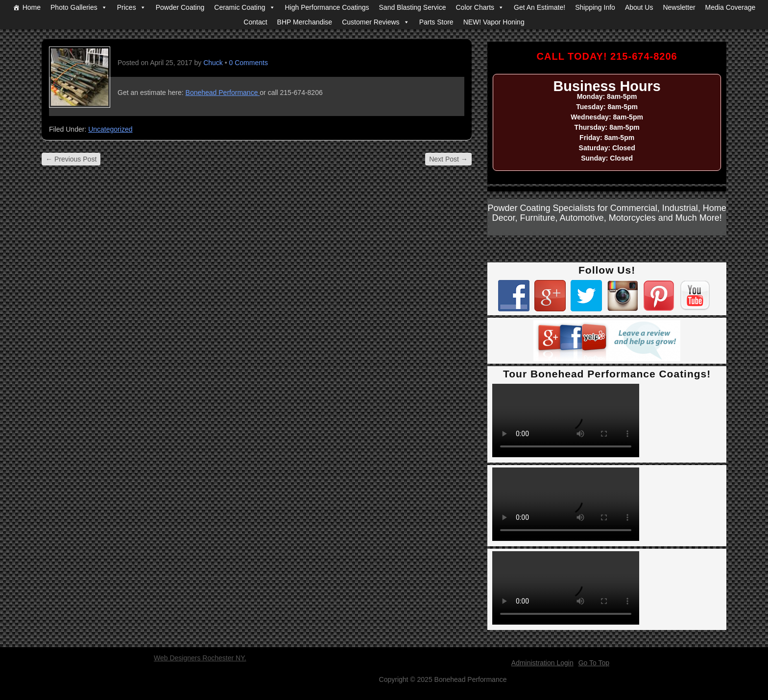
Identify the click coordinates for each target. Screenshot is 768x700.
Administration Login (542, 663)
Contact (255, 22)
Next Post (448, 159)
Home (32, 7)
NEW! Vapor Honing (494, 22)
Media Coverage (731, 7)
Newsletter (679, 7)
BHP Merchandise (305, 22)
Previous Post (71, 159)
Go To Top (594, 663)
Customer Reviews (371, 22)
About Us (639, 7)
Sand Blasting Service (413, 7)
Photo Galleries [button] (74, 7)
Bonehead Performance (223, 93)
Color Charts (475, 7)
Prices (127, 7)
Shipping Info (595, 7)
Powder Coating (180, 7)
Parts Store (436, 22)
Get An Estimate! (540, 7)
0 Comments (249, 63)
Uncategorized (110, 129)
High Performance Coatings (327, 7)
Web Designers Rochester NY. (200, 658)
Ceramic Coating (240, 7)
